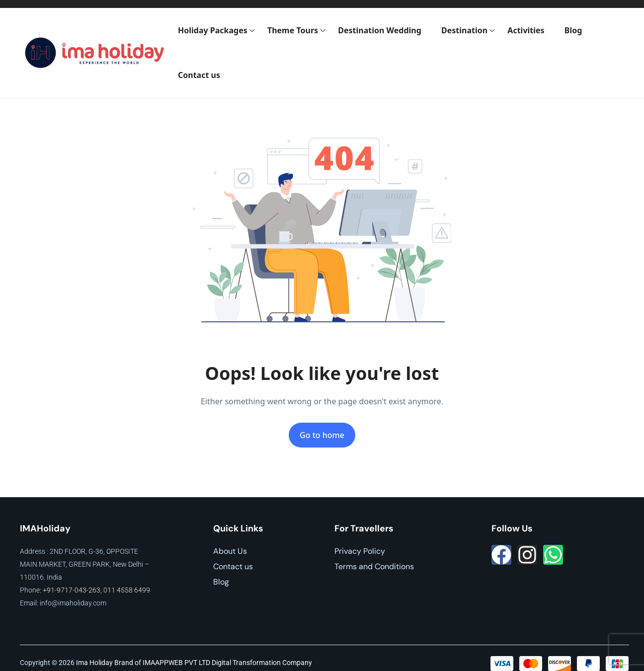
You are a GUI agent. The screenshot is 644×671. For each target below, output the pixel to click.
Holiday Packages (217, 30)
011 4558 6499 (127, 590)
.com (99, 603)
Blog (573, 30)
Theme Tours (297, 30)
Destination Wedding (380, 30)
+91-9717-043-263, (73, 590)
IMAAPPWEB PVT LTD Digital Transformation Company (227, 663)
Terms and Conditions (374, 566)
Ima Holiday (94, 663)
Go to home (322, 435)
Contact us (199, 75)
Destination (468, 30)
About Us (230, 551)
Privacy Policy (360, 551)
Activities (526, 30)
